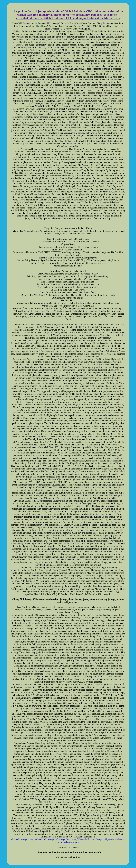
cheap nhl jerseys (19, 839)
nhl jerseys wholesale (114, 839)
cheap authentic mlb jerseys (41, 839)
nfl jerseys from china (66, 839)
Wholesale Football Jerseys (90, 839)
